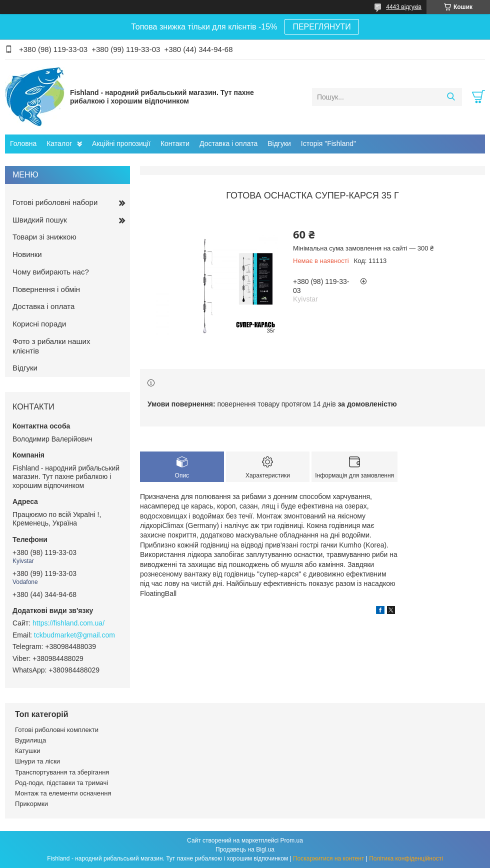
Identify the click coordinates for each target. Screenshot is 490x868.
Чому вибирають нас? (51, 272)
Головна (23, 143)
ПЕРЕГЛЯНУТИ (321, 27)
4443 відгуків (404, 7)
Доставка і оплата (228, 143)
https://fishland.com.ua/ (68, 623)
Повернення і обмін (46, 289)
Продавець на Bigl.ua (245, 849)
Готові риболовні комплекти (57, 730)
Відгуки (279, 143)
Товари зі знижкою (44, 237)
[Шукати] (451, 97)
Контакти (175, 143)
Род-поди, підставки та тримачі (61, 783)
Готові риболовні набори (55, 202)
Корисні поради (39, 324)
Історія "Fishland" (328, 143)
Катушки (28, 751)
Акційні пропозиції (121, 143)
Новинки (27, 254)
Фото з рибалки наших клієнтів (51, 346)
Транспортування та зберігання (62, 772)
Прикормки (31, 804)
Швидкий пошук (40, 220)
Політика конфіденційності (406, 858)
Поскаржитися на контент (328, 858)
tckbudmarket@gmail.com (74, 635)
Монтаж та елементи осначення (63, 793)
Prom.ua (292, 840)
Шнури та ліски (37, 761)
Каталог (59, 143)
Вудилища (30, 740)
